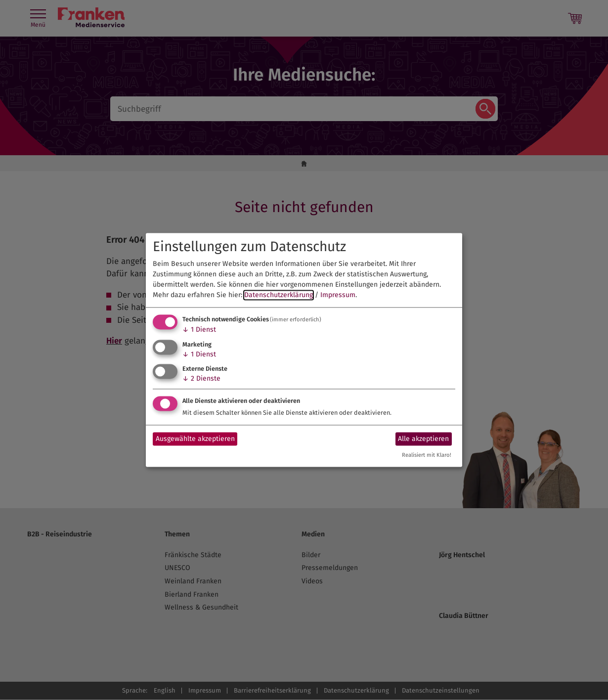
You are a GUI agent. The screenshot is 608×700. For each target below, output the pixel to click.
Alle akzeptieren (423, 439)
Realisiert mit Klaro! (427, 456)
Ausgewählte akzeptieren (195, 439)
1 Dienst (199, 329)
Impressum (338, 295)
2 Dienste (201, 379)
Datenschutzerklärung (279, 295)
